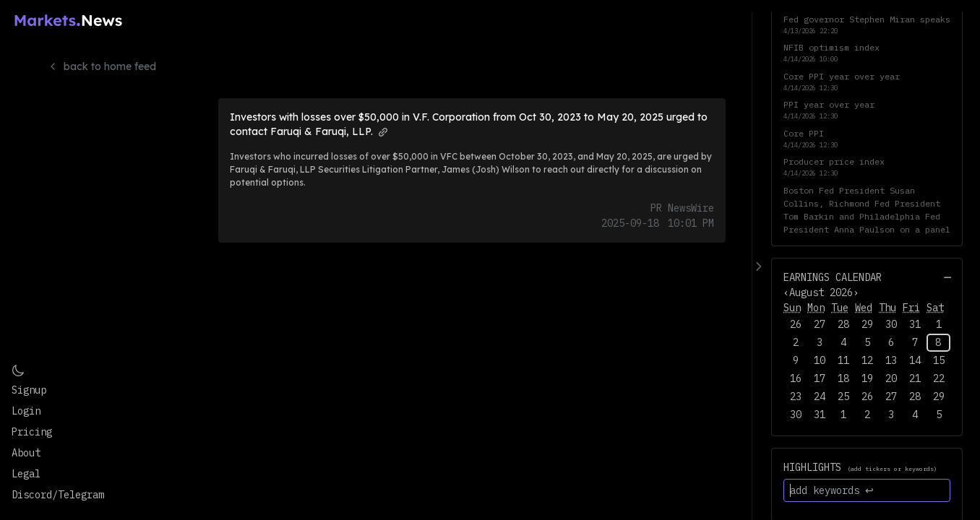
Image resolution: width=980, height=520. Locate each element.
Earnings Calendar (833, 277)
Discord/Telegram (58, 495)
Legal (26, 474)
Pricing (32, 432)
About (26, 453)
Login (26, 411)
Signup (29, 390)
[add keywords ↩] (867, 490)
